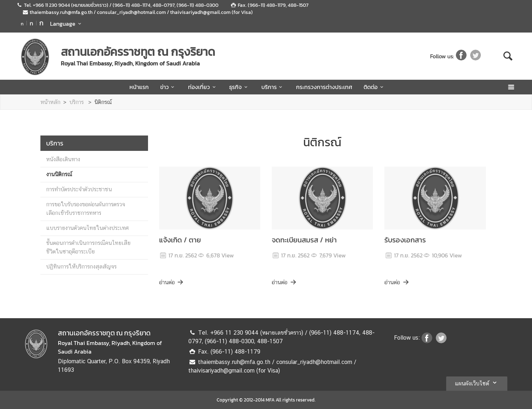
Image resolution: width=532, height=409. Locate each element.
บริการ (273, 87)
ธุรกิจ (239, 87)
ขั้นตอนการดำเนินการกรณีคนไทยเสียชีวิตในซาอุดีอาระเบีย (88, 247)
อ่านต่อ (172, 282)
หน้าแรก (139, 87)
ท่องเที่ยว (203, 87)
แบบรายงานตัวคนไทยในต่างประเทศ (87, 228)
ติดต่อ (375, 87)
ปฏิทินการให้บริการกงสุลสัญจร (81, 267)
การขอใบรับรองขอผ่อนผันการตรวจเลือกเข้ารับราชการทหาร (86, 209)
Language (67, 24)
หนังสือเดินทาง (63, 159)
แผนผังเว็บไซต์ (477, 383)
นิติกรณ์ (103, 102)
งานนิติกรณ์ (59, 174)
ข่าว (168, 87)
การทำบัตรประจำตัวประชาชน (79, 189)
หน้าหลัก (50, 102)
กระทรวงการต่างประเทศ (324, 87)
